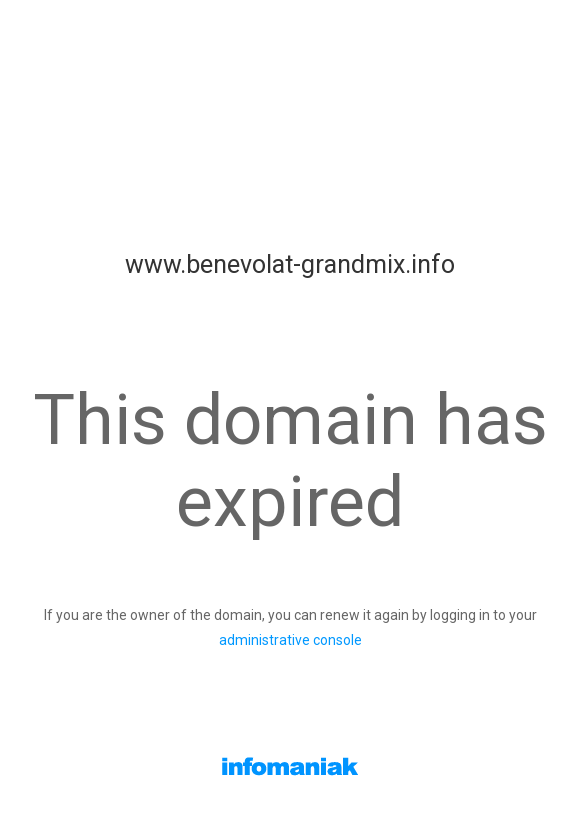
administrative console (290, 640)
